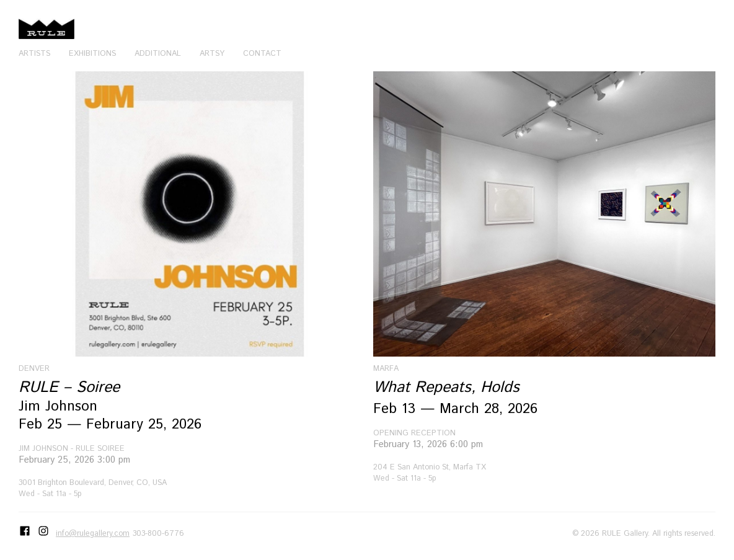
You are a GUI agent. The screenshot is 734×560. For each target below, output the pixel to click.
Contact (262, 53)
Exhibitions (92, 53)
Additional (158, 53)
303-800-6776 (158, 533)
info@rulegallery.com (93, 533)
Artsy (212, 53)
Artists (34, 53)
